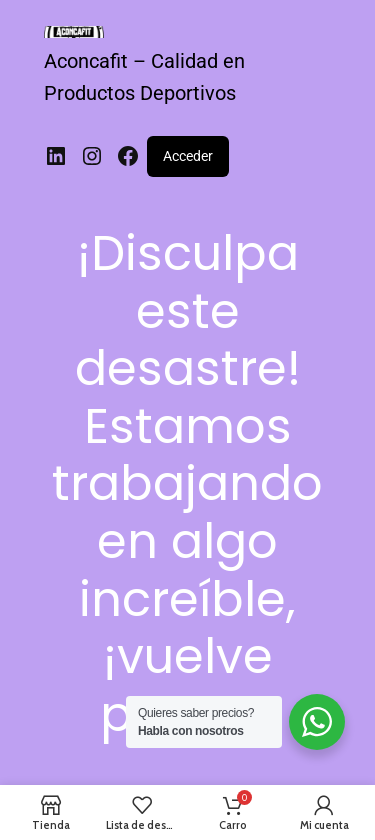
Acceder (188, 156)
